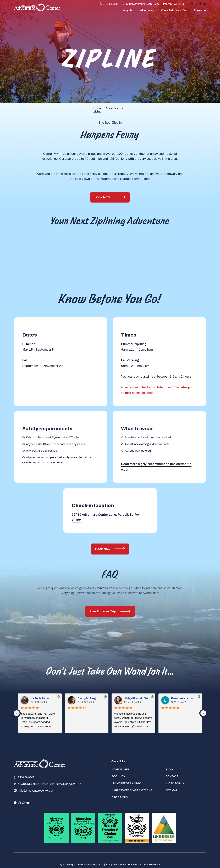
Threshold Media (150, 865)
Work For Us (175, 783)
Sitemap (172, 790)
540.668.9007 (111, 5)
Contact (172, 776)
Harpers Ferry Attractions (132, 790)
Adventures (147, 12)
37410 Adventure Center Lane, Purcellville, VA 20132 (155, 5)
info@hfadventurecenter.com (37, 791)
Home (97, 108)
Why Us (128, 12)
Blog (169, 769)
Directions (120, 797)
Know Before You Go (174, 12)
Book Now (200, 12)
